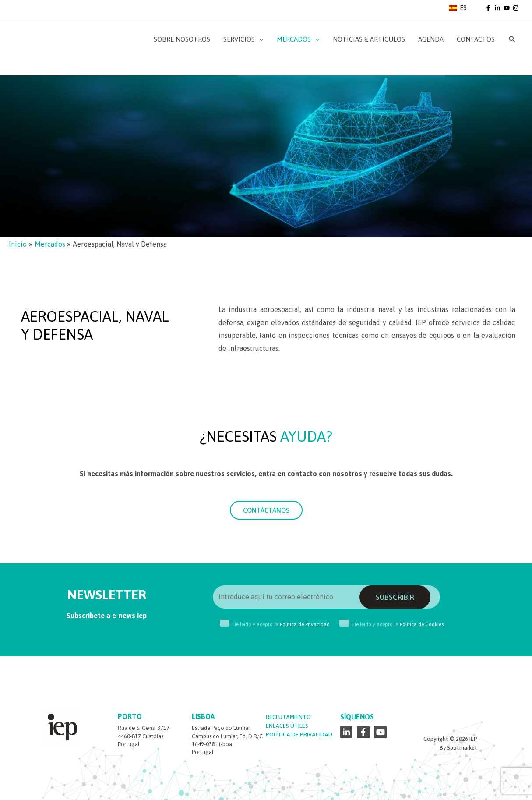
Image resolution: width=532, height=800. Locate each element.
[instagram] (516, 8)
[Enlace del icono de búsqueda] (512, 39)
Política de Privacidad (305, 624)
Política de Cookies (422, 624)
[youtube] (507, 8)
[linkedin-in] (498, 8)
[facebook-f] (489, 8)
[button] (266, 510)
